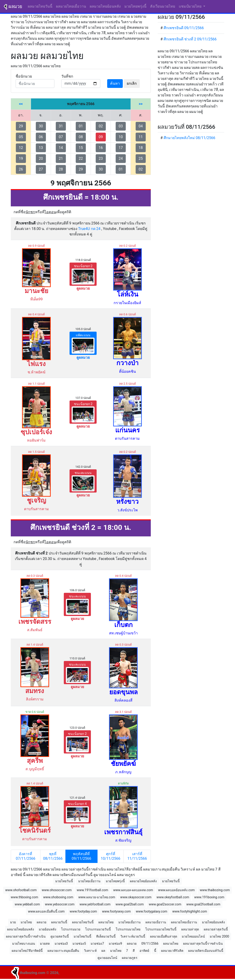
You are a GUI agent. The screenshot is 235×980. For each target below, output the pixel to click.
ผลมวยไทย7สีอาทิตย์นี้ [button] (27, 951)
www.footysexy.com (116, 911)
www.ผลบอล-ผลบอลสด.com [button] (133, 890)
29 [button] (21, 126)
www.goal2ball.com (130, 904)
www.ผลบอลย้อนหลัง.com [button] (176, 890)
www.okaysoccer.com (136, 897)
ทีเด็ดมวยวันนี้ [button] (106, 936)
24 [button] (121, 158)
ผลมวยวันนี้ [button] (59, 922)
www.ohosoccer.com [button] (57, 890)
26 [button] (21, 169)
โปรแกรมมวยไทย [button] (128, 929)
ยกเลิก (132, 83)
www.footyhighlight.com (190, 911)
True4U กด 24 (89, 229)
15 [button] (81, 148)
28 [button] (61, 169)
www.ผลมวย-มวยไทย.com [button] (97, 897)
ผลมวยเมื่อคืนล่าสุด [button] (164, 936)
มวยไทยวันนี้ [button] (64, 881)
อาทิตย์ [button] (144, 951)
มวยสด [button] (45, 944)
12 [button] (21, 148)
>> (141, 104)
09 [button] (101, 137)
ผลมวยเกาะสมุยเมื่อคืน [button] (63, 951)
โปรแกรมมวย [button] (71, 929)
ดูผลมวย (83, 288)
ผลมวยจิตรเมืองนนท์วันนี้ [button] (206, 951)
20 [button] (41, 158)
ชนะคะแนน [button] (83, 481)
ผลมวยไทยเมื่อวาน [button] (184, 922)
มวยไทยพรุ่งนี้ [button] (115, 881)
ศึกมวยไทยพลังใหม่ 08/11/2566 (189, 138)
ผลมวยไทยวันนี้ (41, 6)
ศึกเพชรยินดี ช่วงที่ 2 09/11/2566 (190, 39)
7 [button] (127, 951)
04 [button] (141, 126)
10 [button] (121, 137)
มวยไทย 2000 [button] (219, 936)
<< (21, 104)
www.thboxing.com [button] (25, 897)
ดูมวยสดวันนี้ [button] (60, 936)
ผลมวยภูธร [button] (130, 958)
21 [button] (61, 158)
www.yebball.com (27, 904)
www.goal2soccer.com (165, 904)
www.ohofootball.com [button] (21, 890)
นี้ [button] (155, 951)
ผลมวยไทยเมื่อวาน (71, 6)
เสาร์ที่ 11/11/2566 (137, 856)
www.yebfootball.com (95, 904)
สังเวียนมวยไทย (163, 6)
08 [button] (81, 137)
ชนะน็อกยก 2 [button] (83, 274)
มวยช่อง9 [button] (115, 944)
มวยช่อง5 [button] (79, 944)
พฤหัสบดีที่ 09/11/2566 (81, 856)
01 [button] (81, 126)
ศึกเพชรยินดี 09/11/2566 (184, 28)
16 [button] (101, 148)
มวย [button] (13, 922)
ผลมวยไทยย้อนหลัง (105, 6)
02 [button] (101, 126)
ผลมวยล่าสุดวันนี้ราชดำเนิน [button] (26, 936)
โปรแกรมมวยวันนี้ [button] (98, 929)
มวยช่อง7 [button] (97, 944)
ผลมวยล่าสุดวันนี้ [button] (216, 929)
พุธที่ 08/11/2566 (53, 856)
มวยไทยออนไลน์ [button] (193, 936)
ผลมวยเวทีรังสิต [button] (172, 951)
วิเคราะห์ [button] (90, 951)
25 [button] (141, 158)
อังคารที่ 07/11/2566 (26, 856)
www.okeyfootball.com (173, 897)
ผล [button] (103, 951)
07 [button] (61, 137)
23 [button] (101, 158)
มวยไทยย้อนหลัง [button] (213, 922)
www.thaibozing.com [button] (215, 890)
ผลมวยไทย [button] (106, 922)
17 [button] (121, 148)
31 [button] (61, 126)
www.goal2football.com (203, 904)
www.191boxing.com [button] (209, 897)
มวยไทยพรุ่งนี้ (135, 6)
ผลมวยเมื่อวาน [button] (156, 922)
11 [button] (141, 137)
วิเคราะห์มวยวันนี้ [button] (133, 936)
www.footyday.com (83, 911)
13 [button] (41, 148)
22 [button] (81, 158)
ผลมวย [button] (42, 922)
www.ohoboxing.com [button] (58, 897)
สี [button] (134, 951)
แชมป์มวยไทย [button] (191, 6)
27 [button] (41, 169)
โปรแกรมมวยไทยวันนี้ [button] (161, 929)
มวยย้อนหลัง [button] (48, 929)
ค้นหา (115, 83)
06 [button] (41, 137)
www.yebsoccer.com (60, 904)
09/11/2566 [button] (150, 944)
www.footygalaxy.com (152, 911)
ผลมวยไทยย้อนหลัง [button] (143, 881)
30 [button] (41, 126)
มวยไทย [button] (26, 922)
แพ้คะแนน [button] (83, 343)
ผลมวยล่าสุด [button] (190, 929)
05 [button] (21, 137)
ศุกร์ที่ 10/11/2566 (111, 856)
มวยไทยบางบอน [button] (24, 944)
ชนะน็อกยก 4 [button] (77, 812)
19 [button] (21, 158)
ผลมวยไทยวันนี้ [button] (83, 922)
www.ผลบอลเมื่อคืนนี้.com (46, 911)
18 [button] (141, 148)
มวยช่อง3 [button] (61, 944)
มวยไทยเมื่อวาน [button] (89, 881)
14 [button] (61, 148)
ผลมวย (13, 7)
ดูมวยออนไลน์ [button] (107, 958)
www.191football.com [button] (92, 890)
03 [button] (121, 126)
